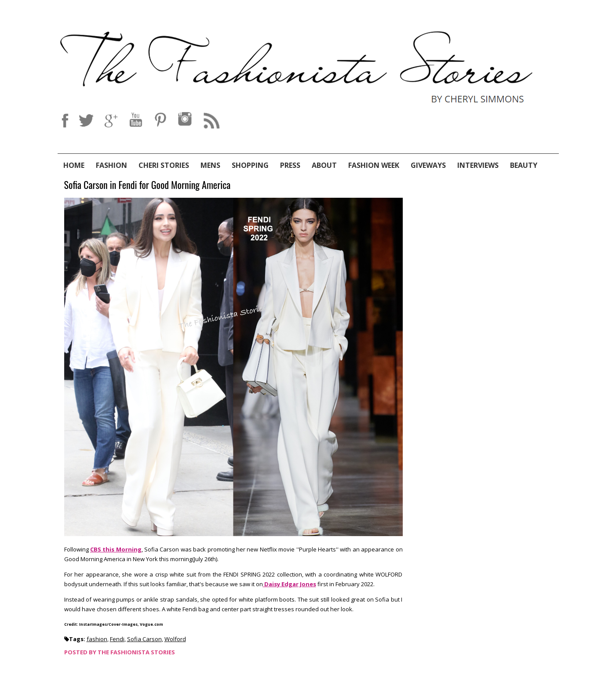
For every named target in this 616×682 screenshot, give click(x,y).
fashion (97, 639)
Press (290, 165)
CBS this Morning (116, 549)
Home (74, 165)
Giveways (428, 165)
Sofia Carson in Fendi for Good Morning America (148, 185)
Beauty (524, 165)
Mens (210, 165)
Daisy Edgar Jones (290, 584)
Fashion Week (374, 165)
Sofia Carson (144, 639)
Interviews (478, 165)
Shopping (250, 165)
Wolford (175, 639)
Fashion (111, 165)
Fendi (117, 639)
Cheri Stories (164, 165)
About (324, 165)
